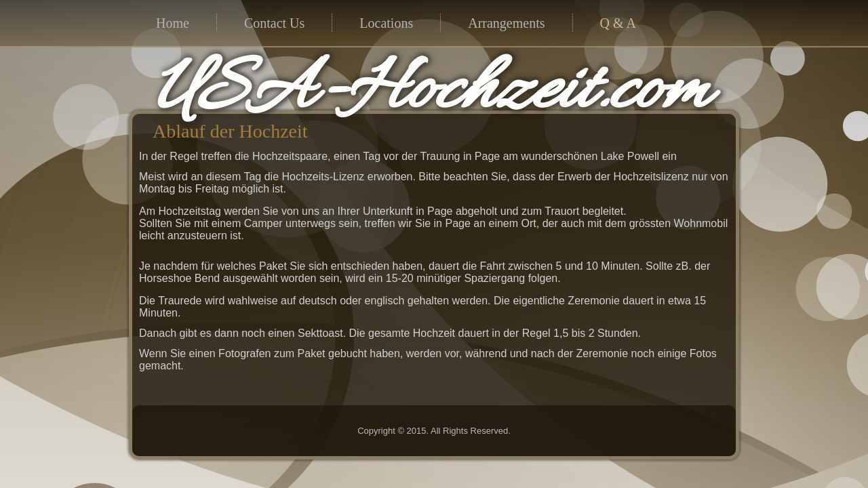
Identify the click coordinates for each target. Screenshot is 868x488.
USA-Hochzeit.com (343, 92)
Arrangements (506, 23)
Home (173, 23)
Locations (386, 23)
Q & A (618, 23)
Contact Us (274, 23)
